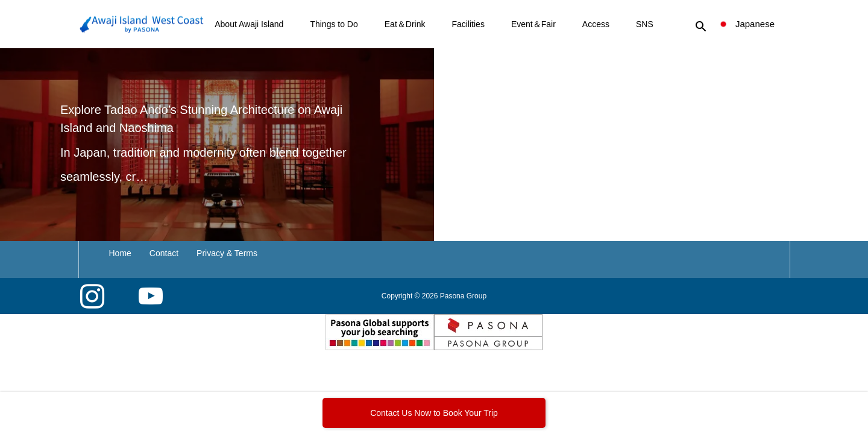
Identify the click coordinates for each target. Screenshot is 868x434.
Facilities (468, 24)
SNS (645, 24)
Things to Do (334, 24)
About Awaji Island (249, 24)
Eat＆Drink (405, 24)
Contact (164, 253)
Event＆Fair (533, 24)
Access (596, 24)
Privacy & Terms (227, 253)
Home (120, 253)
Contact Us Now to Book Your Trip (434, 413)
